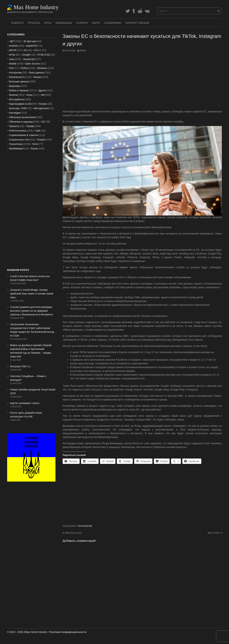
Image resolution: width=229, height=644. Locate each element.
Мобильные (64, 23)
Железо (14, 95)
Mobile (13, 64)
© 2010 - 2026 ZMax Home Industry (27, 632)
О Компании (113, 23)
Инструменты (17, 99)
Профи (30, 126)
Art (25, 50)
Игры (48, 23)
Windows (42, 68)
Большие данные (19, 81)
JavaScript (29, 59)
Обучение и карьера (21, 122)
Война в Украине (19, 90)
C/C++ (38, 50)
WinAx (83, 51)
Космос (43, 104)
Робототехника (18, 131)
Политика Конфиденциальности (68, 632)
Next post (214, 533)
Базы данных (37, 73)
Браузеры (15, 86)
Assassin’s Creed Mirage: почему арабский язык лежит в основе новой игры (32, 294)
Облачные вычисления (22, 117)
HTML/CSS (44, 55)
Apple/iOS (32, 46)
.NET (12, 41)
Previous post (73, 533)
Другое (42, 90)
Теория (41, 140)
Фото (35, 144)
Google (26, 55)
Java (12, 59)
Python (25, 68)
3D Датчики (30, 41)
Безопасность (17, 77)
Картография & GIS (20, 104)
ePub (12, 55)
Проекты (34, 23)
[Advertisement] (142, 81)
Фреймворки (16, 148)
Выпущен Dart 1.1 (20, 366)
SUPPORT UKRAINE (137, 23)
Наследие (15, 113)
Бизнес (38, 77)
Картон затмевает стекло (25, 403)
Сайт (38, 131)
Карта (96, 23)
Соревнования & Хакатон (24, 135)
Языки (34, 148)
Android (13, 46)
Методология (41, 108)
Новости (17, 23)
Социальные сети (19, 140)
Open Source (32, 64)
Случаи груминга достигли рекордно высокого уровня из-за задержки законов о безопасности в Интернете (32, 311)
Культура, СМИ (18, 108)
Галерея (82, 23)
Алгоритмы (16, 73)
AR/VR (13, 50)
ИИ (43, 95)
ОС (43, 122)
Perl (11, 68)
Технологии (85, 526)
